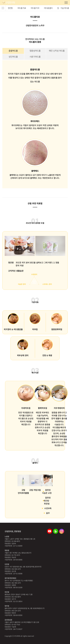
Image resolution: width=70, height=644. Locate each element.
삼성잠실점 (8, 620)
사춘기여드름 (35, 57)
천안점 (7, 592)
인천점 (7, 564)
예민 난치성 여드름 (57, 51)
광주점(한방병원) (10, 578)
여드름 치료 (22, 8)
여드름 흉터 (48, 8)
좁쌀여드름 (13, 51)
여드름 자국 (35, 8)
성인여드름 (13, 57)
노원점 (7, 536)
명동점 (7, 550)
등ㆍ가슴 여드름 (63, 8)
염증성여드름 (35, 51)
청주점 (7, 606)
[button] (3, 8)
